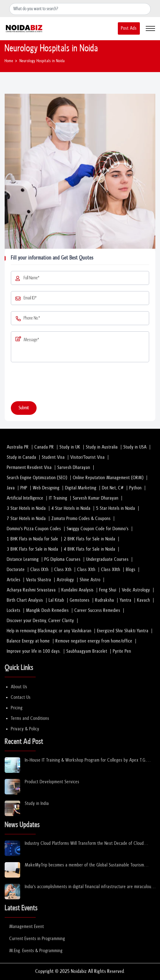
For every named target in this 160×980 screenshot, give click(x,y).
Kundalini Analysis (78, 590)
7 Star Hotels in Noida (26, 519)
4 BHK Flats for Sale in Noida (90, 549)
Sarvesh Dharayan (74, 468)
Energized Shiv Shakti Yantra (123, 631)
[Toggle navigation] (150, 28)
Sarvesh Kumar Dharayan (96, 498)
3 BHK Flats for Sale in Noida (33, 549)
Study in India (37, 804)
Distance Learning (23, 559)
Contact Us (21, 697)
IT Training (58, 498)
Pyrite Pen (122, 651)
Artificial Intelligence (25, 498)
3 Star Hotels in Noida (26, 508)
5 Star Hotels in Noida (116, 508)
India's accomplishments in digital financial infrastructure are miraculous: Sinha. (89, 887)
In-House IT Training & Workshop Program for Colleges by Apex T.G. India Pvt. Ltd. (86, 761)
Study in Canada (22, 457)
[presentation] (58, 383)
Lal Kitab (56, 600)
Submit (24, 408)
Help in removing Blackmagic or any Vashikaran (49, 631)
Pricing (17, 708)
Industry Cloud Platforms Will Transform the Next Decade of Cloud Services (84, 844)
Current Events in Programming (37, 939)
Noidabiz (79, 971)
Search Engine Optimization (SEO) (37, 478)
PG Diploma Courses (62, 559)
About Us (19, 687)
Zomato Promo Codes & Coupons (81, 519)
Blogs (131, 570)
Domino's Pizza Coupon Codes (34, 529)
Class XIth (86, 570)
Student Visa (53, 457)
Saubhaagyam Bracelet (87, 651)
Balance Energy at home (28, 641)
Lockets (14, 610)
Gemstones (80, 600)
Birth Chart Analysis (25, 600)
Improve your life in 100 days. (34, 651)
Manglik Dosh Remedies (47, 610)
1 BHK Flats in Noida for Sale (33, 539)
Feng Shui (108, 590)
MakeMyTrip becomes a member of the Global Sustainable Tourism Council (84, 865)
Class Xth (63, 570)
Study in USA (135, 447)
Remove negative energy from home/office (94, 641)
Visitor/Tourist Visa (88, 457)
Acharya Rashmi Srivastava (31, 590)
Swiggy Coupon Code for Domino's (98, 529)
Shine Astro (90, 580)
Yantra (126, 600)
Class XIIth (111, 570)
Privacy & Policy (25, 729)
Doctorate (16, 570)
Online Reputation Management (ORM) (108, 478)
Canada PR (44, 447)
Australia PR (18, 447)
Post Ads (129, 28)
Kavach (144, 600)
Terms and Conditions (30, 718)
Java (11, 488)
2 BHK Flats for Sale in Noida (90, 539)
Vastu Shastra (39, 580)
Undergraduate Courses (107, 559)
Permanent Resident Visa (29, 468)
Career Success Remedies (97, 610)
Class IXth (40, 570)
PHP (24, 488)
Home (9, 61)
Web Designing (46, 488)
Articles (14, 580)
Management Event (27, 927)
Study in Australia (102, 447)
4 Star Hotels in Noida (71, 508)
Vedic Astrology (136, 590)
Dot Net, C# (113, 488)
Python (136, 488)
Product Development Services (52, 782)
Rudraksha (105, 600)
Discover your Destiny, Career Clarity (40, 621)
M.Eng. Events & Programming (36, 951)
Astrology (65, 580)
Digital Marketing (81, 488)
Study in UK (70, 447)
